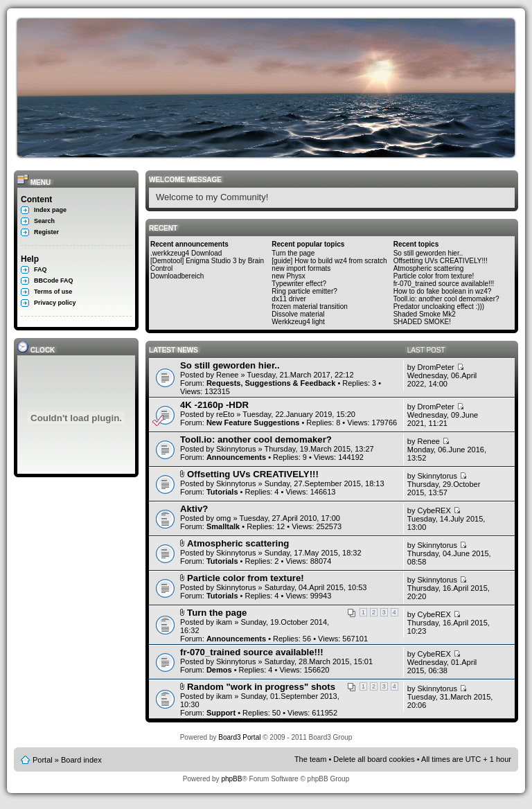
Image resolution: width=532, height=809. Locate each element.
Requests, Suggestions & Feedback (271, 383)
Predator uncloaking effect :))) (439, 306)
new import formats (301, 268)
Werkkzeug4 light (298, 322)
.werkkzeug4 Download (186, 253)
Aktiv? (194, 509)
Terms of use (53, 292)
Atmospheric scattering (429, 268)
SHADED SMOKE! (422, 322)
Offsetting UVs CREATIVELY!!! (441, 261)
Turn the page (293, 253)
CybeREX (434, 510)
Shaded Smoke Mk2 (425, 314)
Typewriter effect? (299, 284)
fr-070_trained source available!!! (444, 284)
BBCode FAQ (54, 281)
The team (310, 759)
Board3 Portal (239, 737)
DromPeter (435, 367)
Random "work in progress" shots (261, 687)
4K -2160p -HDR (214, 405)
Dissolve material (298, 314)
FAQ (41, 269)
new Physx (288, 276)
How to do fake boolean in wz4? (443, 291)
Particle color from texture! (434, 276)
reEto (225, 414)
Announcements (236, 457)
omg (223, 518)
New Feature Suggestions (253, 423)
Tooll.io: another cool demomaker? (446, 299)
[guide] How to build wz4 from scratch (329, 261)
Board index (81, 760)
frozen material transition (310, 306)
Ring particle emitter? (304, 291)
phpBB (231, 779)
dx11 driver (289, 299)
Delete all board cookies (374, 759)
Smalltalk (223, 526)
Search (44, 221)
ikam (224, 622)
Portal (43, 760)
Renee (227, 375)
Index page (50, 210)
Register (46, 232)
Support (221, 713)
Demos (219, 670)
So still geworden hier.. (428, 253)
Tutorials (222, 492)
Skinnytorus (236, 449)
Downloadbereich (177, 276)
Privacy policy (55, 303)
